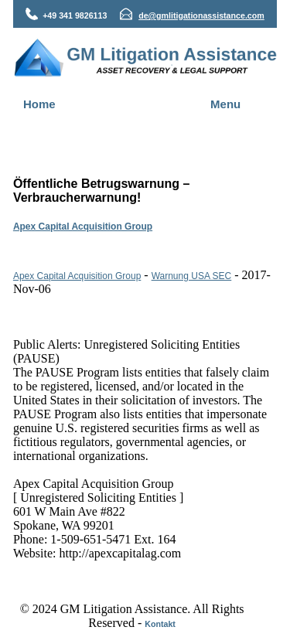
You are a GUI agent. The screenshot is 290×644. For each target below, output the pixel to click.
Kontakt (160, 624)
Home (39, 104)
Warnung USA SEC (192, 276)
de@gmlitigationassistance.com (201, 15)
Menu (225, 104)
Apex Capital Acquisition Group (83, 227)
